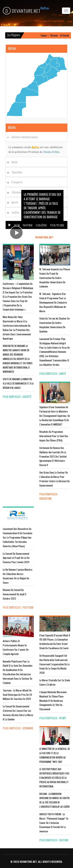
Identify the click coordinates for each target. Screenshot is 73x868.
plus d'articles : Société (17, 397)
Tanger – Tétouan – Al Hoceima (57, 35)
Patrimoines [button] (17, 192)
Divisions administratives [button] (24, 137)
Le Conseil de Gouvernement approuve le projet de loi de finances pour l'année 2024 (16, 558)
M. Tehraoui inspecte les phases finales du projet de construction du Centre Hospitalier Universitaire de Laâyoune (55, 278)
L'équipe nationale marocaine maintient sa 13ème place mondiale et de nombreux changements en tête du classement (53, 701)
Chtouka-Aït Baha (51, 152)
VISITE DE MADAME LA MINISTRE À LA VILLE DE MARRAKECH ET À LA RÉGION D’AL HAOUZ (18, 383)
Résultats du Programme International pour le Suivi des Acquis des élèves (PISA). (54, 436)
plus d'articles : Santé (53, 374)
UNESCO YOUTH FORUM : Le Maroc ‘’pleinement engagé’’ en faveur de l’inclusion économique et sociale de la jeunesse (54, 823)
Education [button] (16, 172)
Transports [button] (16, 182)
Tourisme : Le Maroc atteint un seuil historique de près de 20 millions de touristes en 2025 (17, 695)
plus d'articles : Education (49, 496)
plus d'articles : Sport (53, 718)
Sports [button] (14, 202)
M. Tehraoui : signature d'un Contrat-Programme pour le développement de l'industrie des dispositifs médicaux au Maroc (53, 302)
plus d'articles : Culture (54, 840)
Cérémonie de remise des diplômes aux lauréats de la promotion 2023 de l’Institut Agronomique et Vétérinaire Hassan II (53, 456)
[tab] (36, 137)
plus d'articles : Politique (18, 607)
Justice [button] (14, 212)
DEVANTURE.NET (22, 11)
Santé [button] (13, 162)
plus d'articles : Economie (18, 728)
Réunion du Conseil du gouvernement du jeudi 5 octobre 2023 (15, 594)
